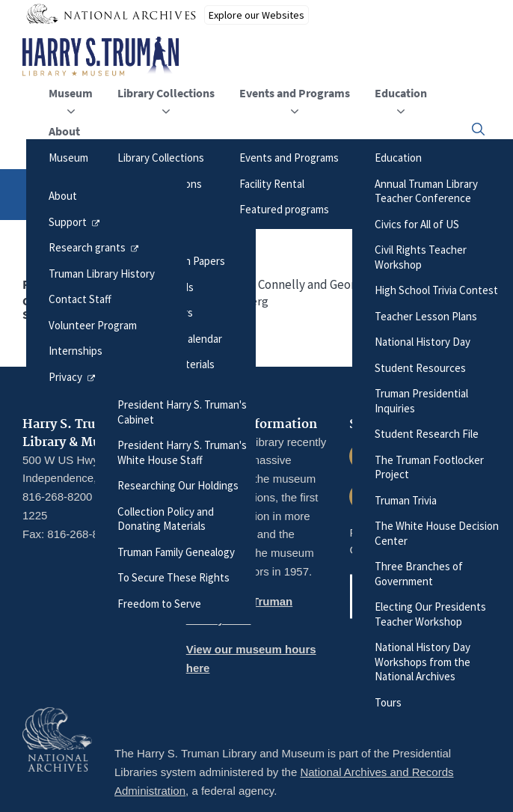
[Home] (101, 57)
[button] (478, 129)
